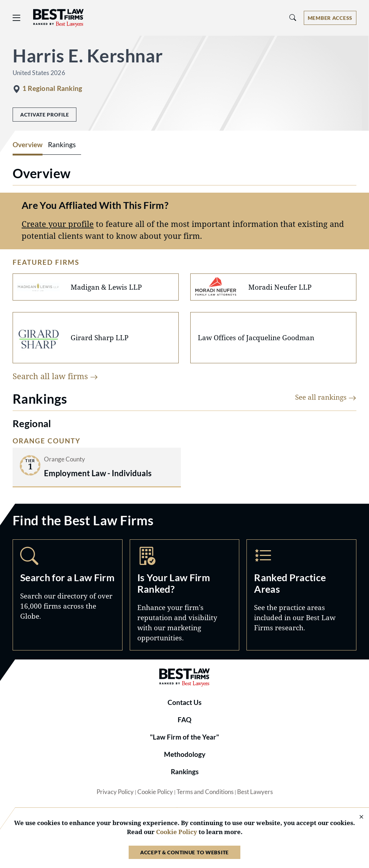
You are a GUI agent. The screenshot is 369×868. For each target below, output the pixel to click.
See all (326, 397)
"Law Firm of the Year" (184, 737)
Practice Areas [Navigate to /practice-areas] (301, 595)
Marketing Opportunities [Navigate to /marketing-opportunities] (185, 595)
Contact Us (184, 702)
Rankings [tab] (62, 145)
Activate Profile (45, 115)
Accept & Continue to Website (184, 852)
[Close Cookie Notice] (357, 817)
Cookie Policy (155, 792)
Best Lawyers (255, 792)
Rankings (185, 772)
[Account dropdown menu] (330, 18)
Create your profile (58, 224)
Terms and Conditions (205, 792)
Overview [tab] (28, 145)
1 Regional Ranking (52, 88)
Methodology (185, 754)
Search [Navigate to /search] (68, 595)
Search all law (55, 376)
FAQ (184, 720)
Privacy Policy (115, 792)
